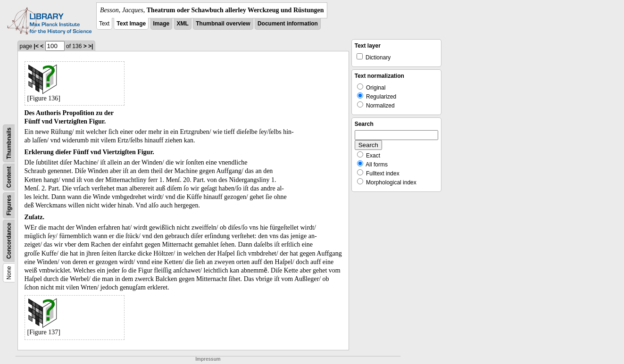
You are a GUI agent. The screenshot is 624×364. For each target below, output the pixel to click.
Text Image (131, 24)
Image (162, 24)
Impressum (208, 359)
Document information (288, 24)
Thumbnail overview (223, 24)
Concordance (9, 241)
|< (36, 46)
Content (9, 177)
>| (91, 46)
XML (183, 24)
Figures (9, 205)
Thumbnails (9, 143)
